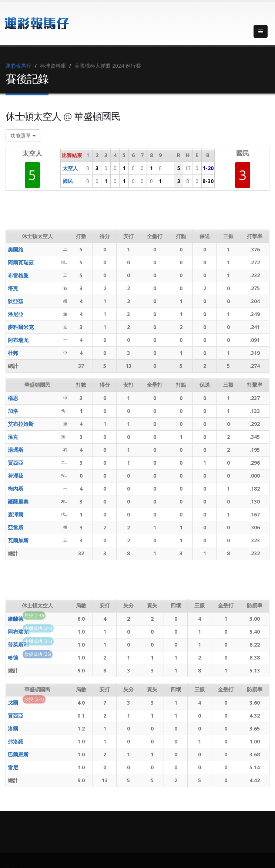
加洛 (13, 411)
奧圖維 (16, 249)
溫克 (13, 437)
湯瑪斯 (16, 450)
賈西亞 (16, 463)
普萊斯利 (18, 645)
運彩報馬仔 (19, 66)
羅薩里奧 (18, 501)
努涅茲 (16, 476)
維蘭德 (16, 619)
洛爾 (13, 728)
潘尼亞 (16, 314)
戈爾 (13, 703)
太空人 (70, 168)
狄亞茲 (16, 301)
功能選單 (23, 135)
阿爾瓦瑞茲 (21, 262)
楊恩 (13, 398)
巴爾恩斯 (18, 754)
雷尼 (13, 767)
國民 (68, 181)
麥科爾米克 (21, 327)
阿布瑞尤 (18, 340)
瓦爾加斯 (18, 540)
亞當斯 (16, 527)
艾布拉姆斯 (21, 424)
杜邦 (13, 353)
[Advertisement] (140, 213)
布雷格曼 (18, 275)
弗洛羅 (16, 741)
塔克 (13, 288)
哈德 (13, 657)
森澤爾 (16, 514)
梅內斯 (16, 489)
